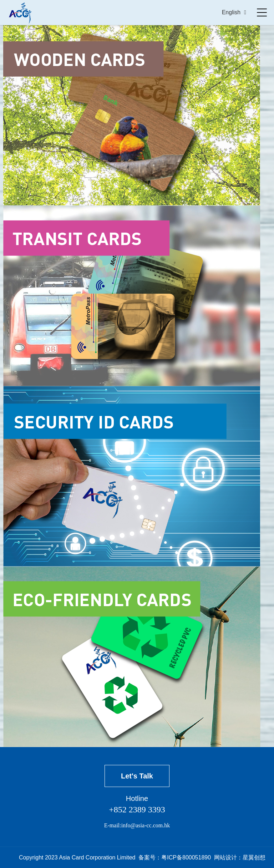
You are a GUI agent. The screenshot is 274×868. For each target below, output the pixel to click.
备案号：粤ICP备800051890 (175, 857)
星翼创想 (254, 857)
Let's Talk (137, 776)
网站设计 (225, 857)
